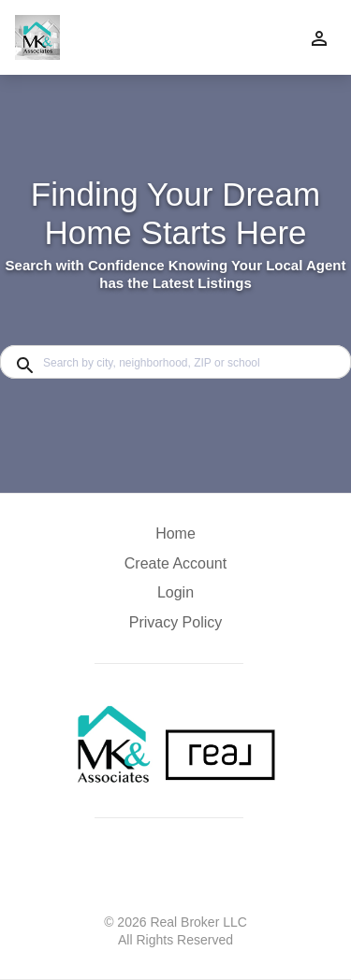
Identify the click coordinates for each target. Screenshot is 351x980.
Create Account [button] (175, 563)
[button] (175, 598)
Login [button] (175, 592)
